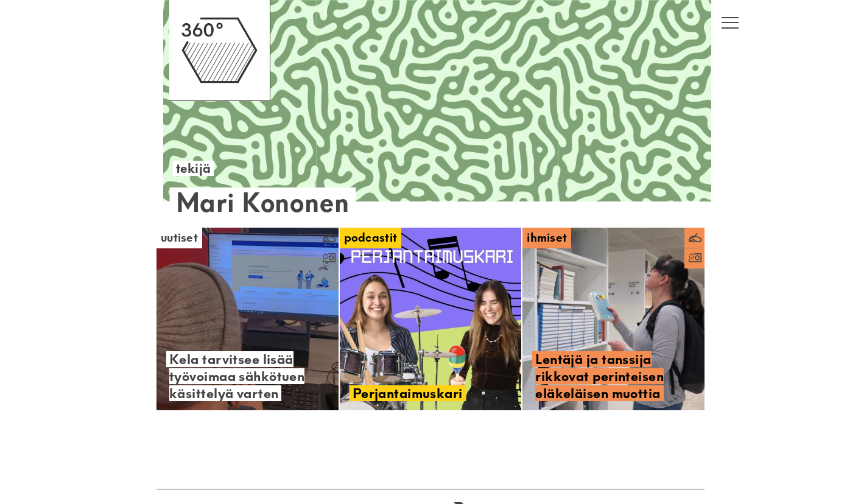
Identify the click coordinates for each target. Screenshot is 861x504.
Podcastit (371, 238)
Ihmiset (547, 238)
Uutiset (179, 238)
